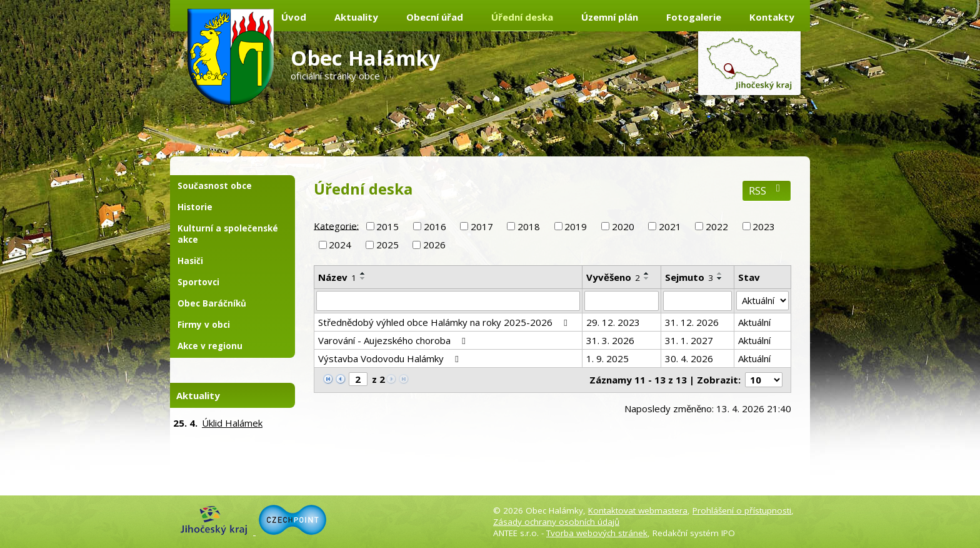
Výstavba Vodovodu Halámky (390, 358)
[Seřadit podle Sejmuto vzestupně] (720, 273)
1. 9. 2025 (607, 358)
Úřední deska (522, 17)
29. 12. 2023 (613, 322)
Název (337, 277)
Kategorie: (336, 225)
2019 (576, 226)
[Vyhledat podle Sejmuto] (697, 301)
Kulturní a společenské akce (228, 234)
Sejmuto (689, 277)
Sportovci (198, 282)
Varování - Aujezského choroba (394, 340)
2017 (482, 226)
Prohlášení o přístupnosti (742, 510)
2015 (387, 226)
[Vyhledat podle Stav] (762, 301)
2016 (435, 226)
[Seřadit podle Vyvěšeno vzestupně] (647, 273)
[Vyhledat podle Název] (448, 301)
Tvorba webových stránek (597, 533)
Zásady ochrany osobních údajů (556, 522)
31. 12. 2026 (692, 322)
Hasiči (190, 261)
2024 (340, 245)
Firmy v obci (204, 325)
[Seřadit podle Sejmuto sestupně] (720, 278)
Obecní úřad (435, 17)
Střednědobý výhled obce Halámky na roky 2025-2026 (445, 322)
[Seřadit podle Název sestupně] (363, 278)
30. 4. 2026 (689, 358)
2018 (529, 226)
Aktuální (754, 322)
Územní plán (610, 17)
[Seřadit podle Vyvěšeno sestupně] (647, 278)
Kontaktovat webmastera (638, 510)
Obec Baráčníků (212, 303)
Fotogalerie (694, 17)
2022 (717, 226)
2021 (670, 226)
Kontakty (772, 17)
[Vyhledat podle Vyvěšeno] (622, 301)
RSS (767, 190)
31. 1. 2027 (689, 340)
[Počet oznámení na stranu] (764, 380)
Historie (195, 207)
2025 (387, 245)
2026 (434, 245)
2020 (623, 226)
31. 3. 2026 (610, 340)
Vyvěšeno (613, 277)
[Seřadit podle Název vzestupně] (363, 273)
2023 (764, 226)
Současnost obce (215, 186)
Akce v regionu (210, 346)
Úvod (294, 17)
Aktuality (356, 17)
